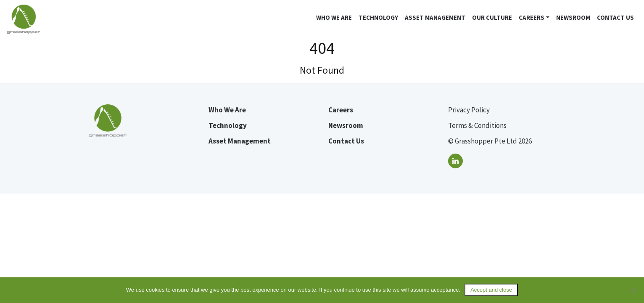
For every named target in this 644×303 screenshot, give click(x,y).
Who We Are (227, 110)
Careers (532, 17)
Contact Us (615, 17)
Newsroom (573, 17)
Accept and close (491, 290)
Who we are (334, 17)
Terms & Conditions (477, 125)
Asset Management (435, 17)
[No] (633, 290)
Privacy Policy (469, 110)
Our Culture (492, 17)
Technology (378, 17)
